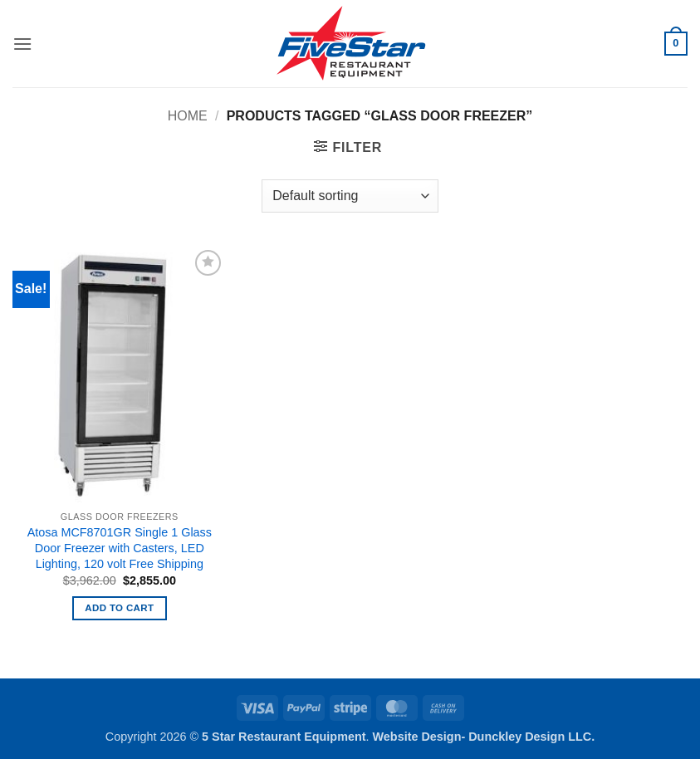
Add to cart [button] (119, 608)
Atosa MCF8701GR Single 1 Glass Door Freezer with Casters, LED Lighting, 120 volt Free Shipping (120, 548)
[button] (22, 44)
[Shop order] (350, 196)
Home (188, 116)
